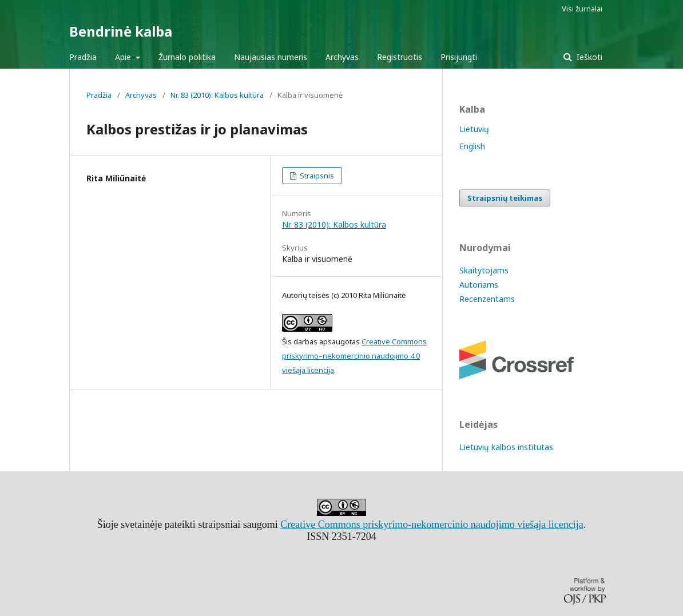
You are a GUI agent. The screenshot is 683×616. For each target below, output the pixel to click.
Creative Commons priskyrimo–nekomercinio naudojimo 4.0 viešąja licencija (354, 356)
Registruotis (400, 57)
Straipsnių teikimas (505, 198)
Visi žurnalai (582, 9)
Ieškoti (588, 57)
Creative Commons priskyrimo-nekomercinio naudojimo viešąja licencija (432, 524)
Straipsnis (316, 176)
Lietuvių (474, 129)
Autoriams (479, 285)
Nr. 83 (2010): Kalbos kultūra (217, 95)
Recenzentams (487, 299)
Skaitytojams (484, 270)
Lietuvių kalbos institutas (506, 447)
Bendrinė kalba (121, 31)
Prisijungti (459, 57)
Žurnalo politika (187, 57)
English (472, 146)
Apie (124, 57)
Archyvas (342, 57)
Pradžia (83, 57)
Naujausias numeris (271, 57)
